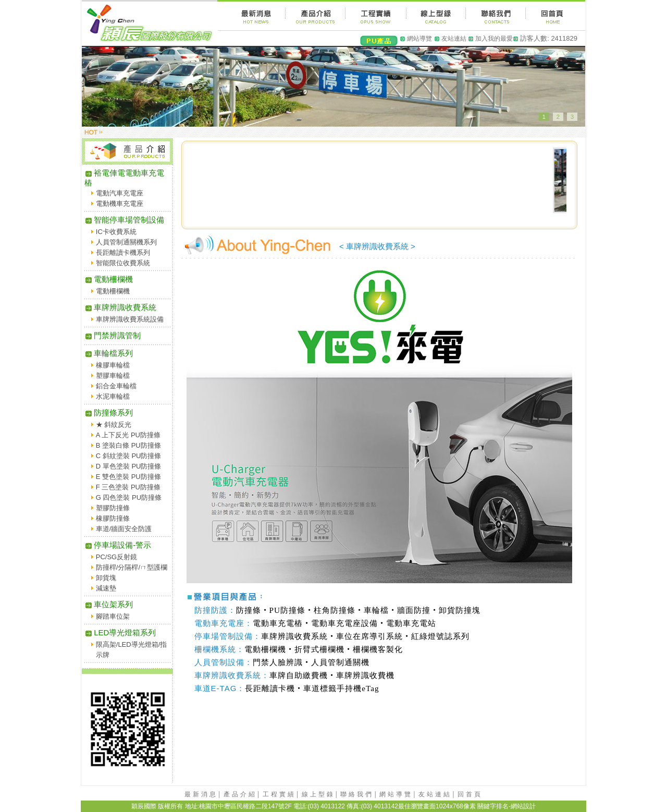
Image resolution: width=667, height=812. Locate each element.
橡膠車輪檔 (113, 365)
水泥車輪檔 (113, 396)
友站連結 (454, 39)
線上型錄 (318, 794)
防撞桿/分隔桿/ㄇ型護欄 (132, 567)
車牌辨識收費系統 (120, 307)
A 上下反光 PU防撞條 (128, 435)
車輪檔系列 (109, 353)
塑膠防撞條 (113, 508)
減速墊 (106, 588)
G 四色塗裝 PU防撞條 (129, 497)
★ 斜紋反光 (114, 425)
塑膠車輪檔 (113, 376)
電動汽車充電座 (120, 193)
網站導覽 (419, 39)
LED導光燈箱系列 (120, 632)
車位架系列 (109, 604)
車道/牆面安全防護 (124, 529)
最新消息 (201, 794)
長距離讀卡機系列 (123, 253)
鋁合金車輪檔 (116, 386)
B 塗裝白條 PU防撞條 (128, 445)
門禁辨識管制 (113, 335)
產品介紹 (240, 794)
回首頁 (470, 794)
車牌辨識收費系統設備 (130, 319)
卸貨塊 (106, 578)
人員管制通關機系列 (126, 242)
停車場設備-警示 (118, 545)
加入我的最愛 (494, 39)
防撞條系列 (109, 413)
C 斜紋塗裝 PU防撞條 (129, 456)
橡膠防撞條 (113, 518)
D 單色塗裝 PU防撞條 (129, 466)
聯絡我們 (357, 794)
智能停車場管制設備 (124, 220)
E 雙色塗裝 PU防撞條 (128, 477)
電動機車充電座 (120, 204)
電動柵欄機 (109, 279)
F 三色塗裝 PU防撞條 (128, 487)
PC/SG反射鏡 (116, 557)
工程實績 (279, 794)
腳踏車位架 (113, 616)
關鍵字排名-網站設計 (507, 806)
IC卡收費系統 (116, 232)
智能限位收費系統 (123, 263)
